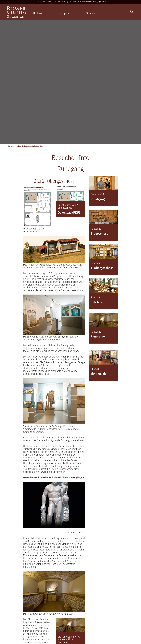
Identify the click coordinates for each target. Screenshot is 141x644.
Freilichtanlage (59, 607)
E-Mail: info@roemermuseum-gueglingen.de (91, 2)
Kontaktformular (17, 607)
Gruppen (65, 13)
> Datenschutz (14, 625)
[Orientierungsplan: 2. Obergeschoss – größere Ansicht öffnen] (38, 83)
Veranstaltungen (59, 598)
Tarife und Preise (102, 618)
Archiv (54, 620)
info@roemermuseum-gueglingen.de (25, 603)
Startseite (11, 22)
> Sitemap (12, 629)
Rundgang (28, 22)
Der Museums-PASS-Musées (108, 613)
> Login (10, 616)
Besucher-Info (58, 603)
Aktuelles (56, 594)
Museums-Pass (59, 616)
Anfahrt (55, 611)
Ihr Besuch (39, 13)
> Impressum (13, 621)
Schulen (90, 13)
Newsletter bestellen (62, 624)
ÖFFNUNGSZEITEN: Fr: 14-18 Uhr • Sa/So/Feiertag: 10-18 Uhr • (56, 2)
